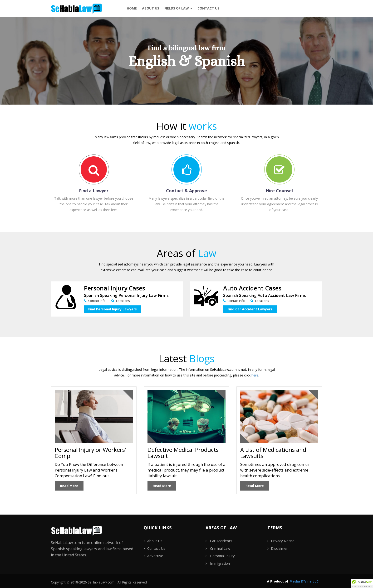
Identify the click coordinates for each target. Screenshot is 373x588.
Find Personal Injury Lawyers (113, 309)
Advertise (155, 556)
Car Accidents (221, 541)
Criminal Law (220, 548)
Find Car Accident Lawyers (250, 309)
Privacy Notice (283, 541)
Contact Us (156, 548)
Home (132, 8)
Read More (69, 486)
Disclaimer (279, 548)
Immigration (220, 563)
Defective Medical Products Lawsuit (183, 453)
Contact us (208, 8)
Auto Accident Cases (252, 288)
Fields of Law (178, 8)
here (255, 375)
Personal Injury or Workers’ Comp (90, 453)
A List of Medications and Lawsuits (273, 453)
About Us (151, 8)
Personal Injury (222, 556)
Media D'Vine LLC (304, 581)
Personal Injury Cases (115, 288)
